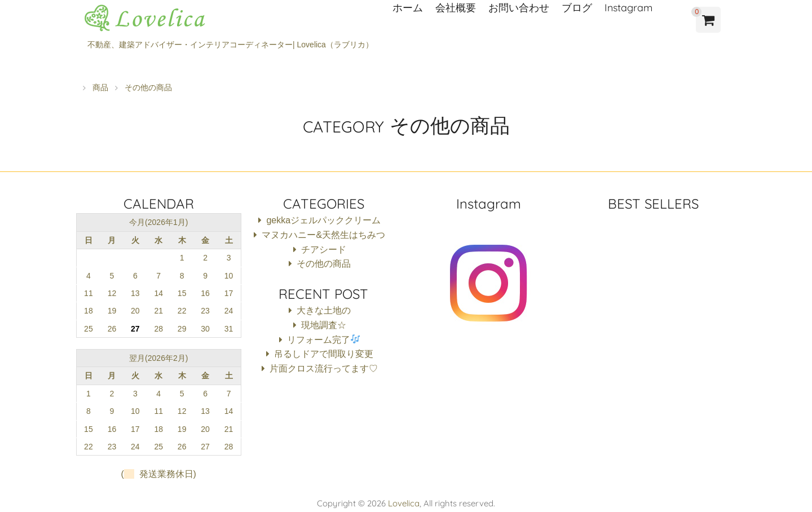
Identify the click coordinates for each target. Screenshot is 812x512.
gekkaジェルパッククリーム (323, 220)
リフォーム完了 (323, 340)
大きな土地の (324, 310)
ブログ (577, 8)
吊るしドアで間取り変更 (324, 354)
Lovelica (404, 503)
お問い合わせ (519, 8)
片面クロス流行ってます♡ (324, 368)
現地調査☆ (324, 325)
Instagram (628, 8)
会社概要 (456, 8)
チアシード (324, 250)
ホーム (408, 8)
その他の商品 (324, 264)
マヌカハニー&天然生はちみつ (323, 235)
